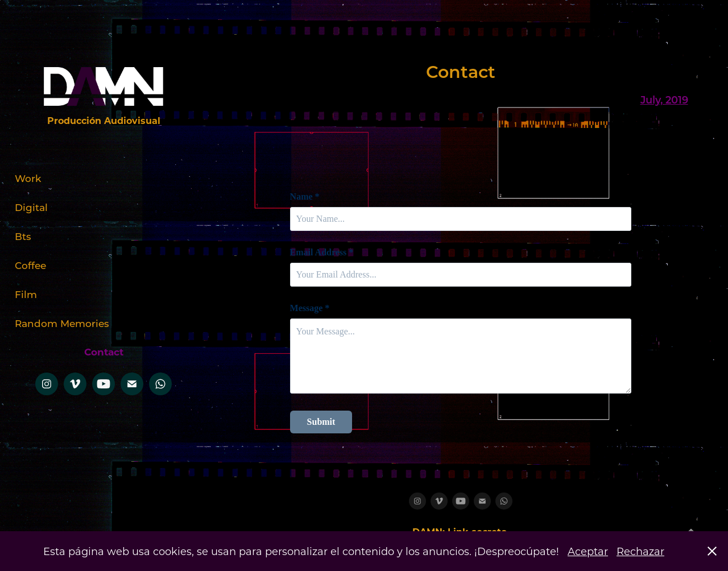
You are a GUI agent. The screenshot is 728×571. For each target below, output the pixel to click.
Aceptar (588, 551)
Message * (310, 308)
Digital (31, 207)
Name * (305, 197)
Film (26, 294)
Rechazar (640, 551)
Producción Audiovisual (104, 120)
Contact (104, 352)
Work (28, 178)
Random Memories (62, 323)
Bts (23, 236)
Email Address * (322, 253)
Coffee (30, 265)
